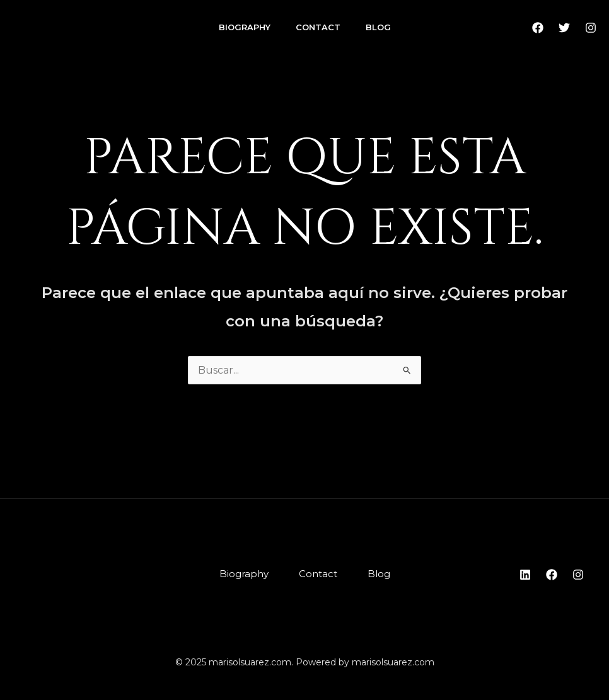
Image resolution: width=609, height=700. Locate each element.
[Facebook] (538, 28)
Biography (245, 27)
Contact (318, 27)
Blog (378, 27)
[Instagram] (591, 28)
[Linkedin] (525, 575)
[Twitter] (564, 28)
